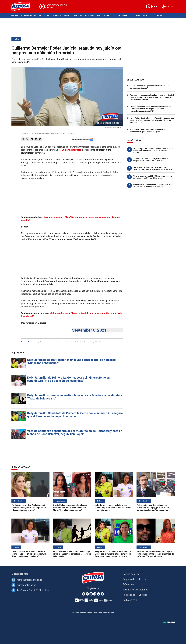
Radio (145, 16)
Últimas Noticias (28, 16)
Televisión (135, 16)
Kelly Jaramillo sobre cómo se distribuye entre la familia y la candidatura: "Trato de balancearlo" (75, 397)
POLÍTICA (98, 342)
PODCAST (170, 6)
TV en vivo (128, 584)
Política (57, 16)
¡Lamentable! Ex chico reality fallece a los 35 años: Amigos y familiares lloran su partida (153, 160)
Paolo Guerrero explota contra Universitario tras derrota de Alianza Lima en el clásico (153, 186)
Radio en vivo (130, 600)
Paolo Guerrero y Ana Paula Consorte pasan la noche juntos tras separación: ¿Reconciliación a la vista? (29, 508)
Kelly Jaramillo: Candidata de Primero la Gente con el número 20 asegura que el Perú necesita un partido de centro (75, 415)
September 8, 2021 (89, 330)
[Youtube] (91, 594)
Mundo (67, 16)
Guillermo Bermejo (57, 342)
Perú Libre (70, 342)
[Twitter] (87, 594)
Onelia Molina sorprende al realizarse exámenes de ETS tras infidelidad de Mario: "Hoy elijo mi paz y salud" (70, 508)
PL (78, 342)
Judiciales (90, 16)
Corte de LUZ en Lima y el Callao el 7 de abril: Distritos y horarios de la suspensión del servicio (153, 168)
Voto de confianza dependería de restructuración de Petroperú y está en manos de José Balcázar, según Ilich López (75, 432)
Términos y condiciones (135, 590)
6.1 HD (155, 6)
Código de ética (131, 574)
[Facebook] (84, 594)
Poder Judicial (87, 342)
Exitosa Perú (121, 16)
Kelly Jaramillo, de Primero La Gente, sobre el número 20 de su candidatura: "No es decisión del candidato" (68, 379)
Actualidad (45, 16)
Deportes (77, 16)
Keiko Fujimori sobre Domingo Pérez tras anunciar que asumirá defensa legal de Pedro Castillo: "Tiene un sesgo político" (152, 120)
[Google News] (99, 594)
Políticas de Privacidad (135, 595)
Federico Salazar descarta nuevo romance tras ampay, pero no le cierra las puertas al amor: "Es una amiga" (154, 508)
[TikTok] (102, 594)
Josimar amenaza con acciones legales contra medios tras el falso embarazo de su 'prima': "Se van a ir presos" (155, 554)
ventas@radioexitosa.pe (29, 580)
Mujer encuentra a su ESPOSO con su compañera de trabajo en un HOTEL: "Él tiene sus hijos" (153, 177)
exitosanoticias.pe (26, 585)
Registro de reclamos (134, 579)
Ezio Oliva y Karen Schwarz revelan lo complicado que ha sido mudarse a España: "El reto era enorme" (153, 151)
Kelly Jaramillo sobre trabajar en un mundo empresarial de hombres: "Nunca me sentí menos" (72, 361)
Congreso (44, 342)
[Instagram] (95, 594)
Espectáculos (104, 16)
